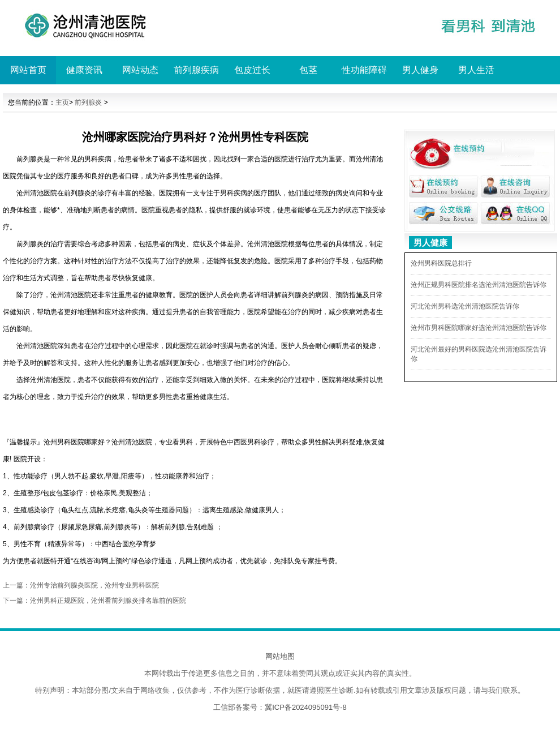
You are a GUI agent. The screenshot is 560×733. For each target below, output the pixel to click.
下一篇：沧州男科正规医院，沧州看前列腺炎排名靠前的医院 (94, 601)
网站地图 (280, 656)
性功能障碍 (364, 70)
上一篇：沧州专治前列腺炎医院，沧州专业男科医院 (81, 585)
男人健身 (420, 70)
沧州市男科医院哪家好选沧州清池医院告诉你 (479, 328)
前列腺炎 (88, 102)
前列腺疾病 (196, 70)
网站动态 (140, 70)
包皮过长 (252, 70)
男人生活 (476, 70)
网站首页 (28, 70)
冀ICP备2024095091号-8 (306, 707)
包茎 (308, 70)
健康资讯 (84, 70)
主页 (62, 102)
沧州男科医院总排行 (441, 263)
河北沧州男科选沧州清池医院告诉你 (465, 306)
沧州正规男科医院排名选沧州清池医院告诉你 (479, 285)
